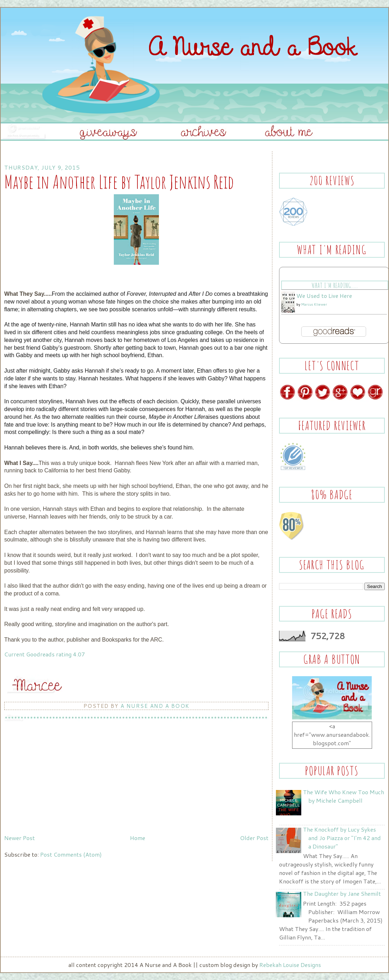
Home (138, 838)
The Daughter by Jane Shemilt (342, 893)
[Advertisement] (57, 782)
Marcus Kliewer (314, 304)
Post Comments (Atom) (71, 854)
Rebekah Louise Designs (290, 965)
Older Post (254, 838)
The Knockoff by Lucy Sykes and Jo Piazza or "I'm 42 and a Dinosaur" (342, 838)
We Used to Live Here (324, 296)
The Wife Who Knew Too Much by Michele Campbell (344, 796)
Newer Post (20, 838)
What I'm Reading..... (335, 285)
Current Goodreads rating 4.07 (45, 654)
